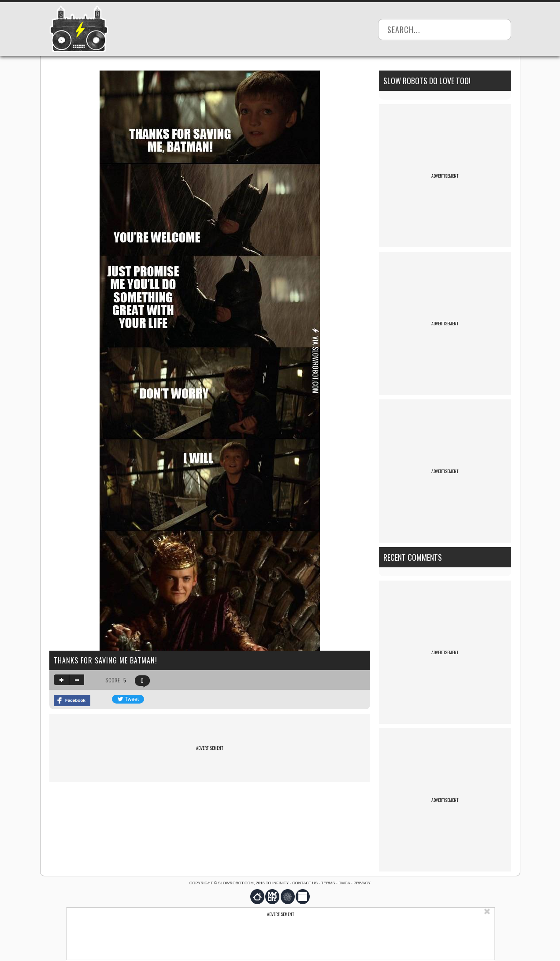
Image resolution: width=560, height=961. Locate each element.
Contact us (305, 883)
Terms (328, 883)
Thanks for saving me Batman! (106, 660)
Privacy (362, 883)
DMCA (344, 883)
